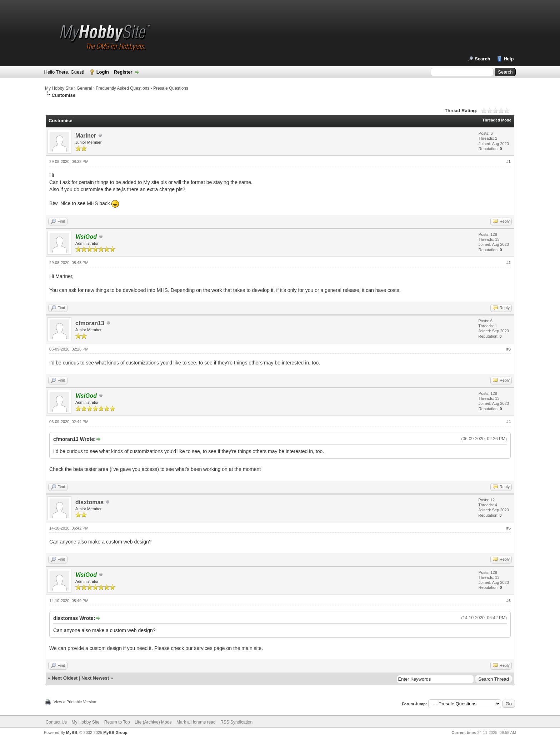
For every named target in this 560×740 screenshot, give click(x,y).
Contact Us (56, 722)
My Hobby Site (59, 88)
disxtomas (89, 502)
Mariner (86, 136)
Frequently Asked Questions (122, 88)
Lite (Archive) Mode (153, 722)
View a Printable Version (75, 702)
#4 (509, 422)
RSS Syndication (236, 722)
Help (509, 59)
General (84, 88)
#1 (509, 162)
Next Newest (95, 678)
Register (123, 72)
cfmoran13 (90, 323)
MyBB (72, 732)
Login (103, 72)
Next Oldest (65, 678)
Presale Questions (171, 88)
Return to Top (117, 722)
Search (482, 59)
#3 (509, 349)
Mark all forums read (196, 722)
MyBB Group (115, 732)
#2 (509, 263)
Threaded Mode (497, 120)
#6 (509, 601)
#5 (509, 528)
